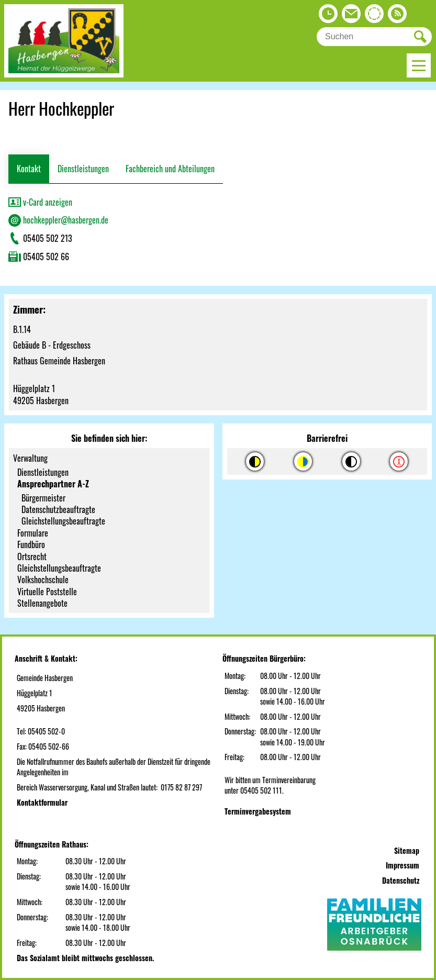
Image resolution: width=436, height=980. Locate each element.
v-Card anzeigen (40, 202)
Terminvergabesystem (258, 811)
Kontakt (29, 169)
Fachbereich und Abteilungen (170, 169)
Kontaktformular (42, 802)
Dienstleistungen (83, 169)
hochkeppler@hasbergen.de (58, 220)
